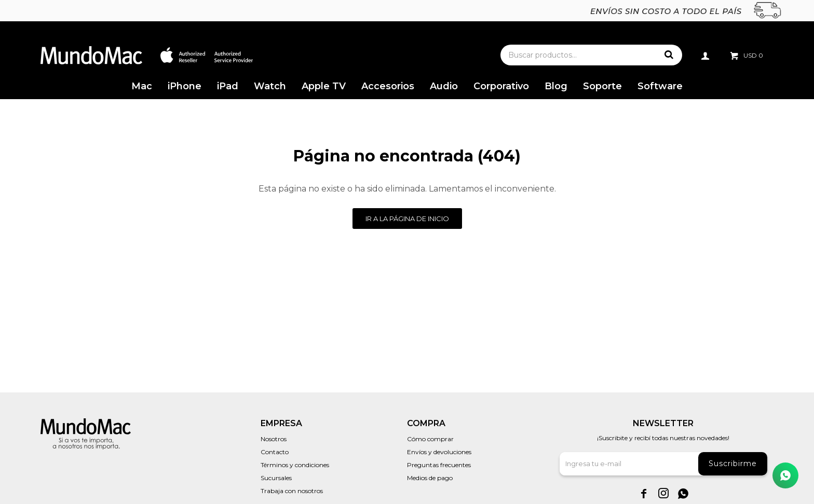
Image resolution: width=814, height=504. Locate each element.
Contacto (275, 452)
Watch (270, 86)
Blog (556, 86)
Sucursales (276, 478)
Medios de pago (430, 478)
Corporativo (501, 86)
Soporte (602, 86)
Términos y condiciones (295, 465)
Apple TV (324, 86)
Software (660, 86)
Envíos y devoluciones (439, 452)
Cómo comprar (430, 439)
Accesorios (388, 86)
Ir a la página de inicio (407, 219)
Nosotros (274, 439)
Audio (444, 86)
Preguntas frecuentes (439, 465)
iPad (228, 86)
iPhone (185, 86)
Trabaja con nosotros (292, 491)
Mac (142, 86)
